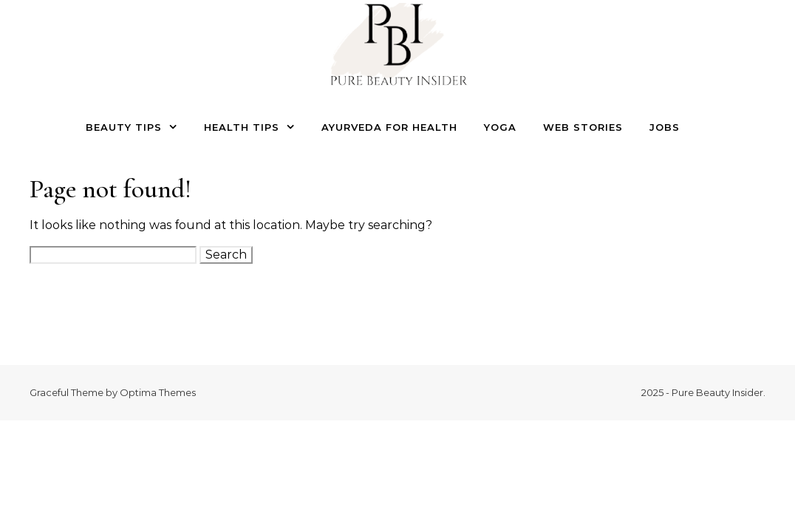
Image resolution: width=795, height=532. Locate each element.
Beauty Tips (124, 127)
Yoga (500, 127)
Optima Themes (158, 392)
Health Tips (242, 127)
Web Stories (583, 127)
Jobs (665, 127)
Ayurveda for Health (389, 127)
